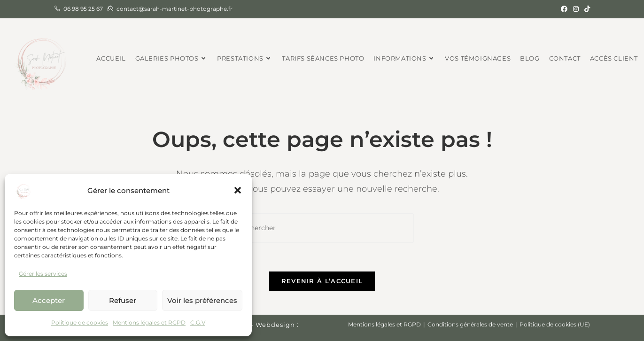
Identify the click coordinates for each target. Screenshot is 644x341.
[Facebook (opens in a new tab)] (564, 9)
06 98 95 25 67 (83, 9)
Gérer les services (43, 274)
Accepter (49, 300)
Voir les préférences (202, 300)
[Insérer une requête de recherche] (322, 228)
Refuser (123, 300)
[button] (238, 190)
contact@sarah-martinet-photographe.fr (175, 9)
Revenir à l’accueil (322, 281)
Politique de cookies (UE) (555, 324)
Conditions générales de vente (470, 324)
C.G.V (198, 322)
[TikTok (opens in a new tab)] (586, 9)
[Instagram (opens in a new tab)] (576, 9)
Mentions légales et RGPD (149, 322)
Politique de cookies (80, 322)
